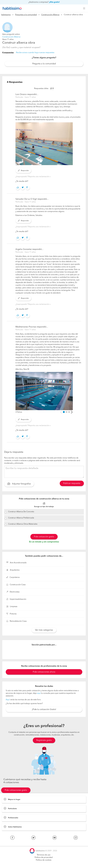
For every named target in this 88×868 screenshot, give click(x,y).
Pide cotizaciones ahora (44, 672)
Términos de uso (44, 855)
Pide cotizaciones (44, 864)
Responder (23, 171)
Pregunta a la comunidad (44, 64)
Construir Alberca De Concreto (21, 512)
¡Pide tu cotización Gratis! (44, 709)
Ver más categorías (44, 630)
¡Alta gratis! (54, 2)
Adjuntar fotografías (19, 484)
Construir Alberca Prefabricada (21, 518)
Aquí (8, 700)
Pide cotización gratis (44, 537)
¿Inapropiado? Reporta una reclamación (33, 177)
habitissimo (6, 15)
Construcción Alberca (50, 15)
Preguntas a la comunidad (26, 15)
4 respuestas (8, 53)
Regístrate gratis (44, 740)
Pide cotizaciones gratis (16, 790)
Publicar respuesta (72, 483)
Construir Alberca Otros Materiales (23, 524)
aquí (39, 693)
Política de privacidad (44, 857)
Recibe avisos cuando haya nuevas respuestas (35, 53)
